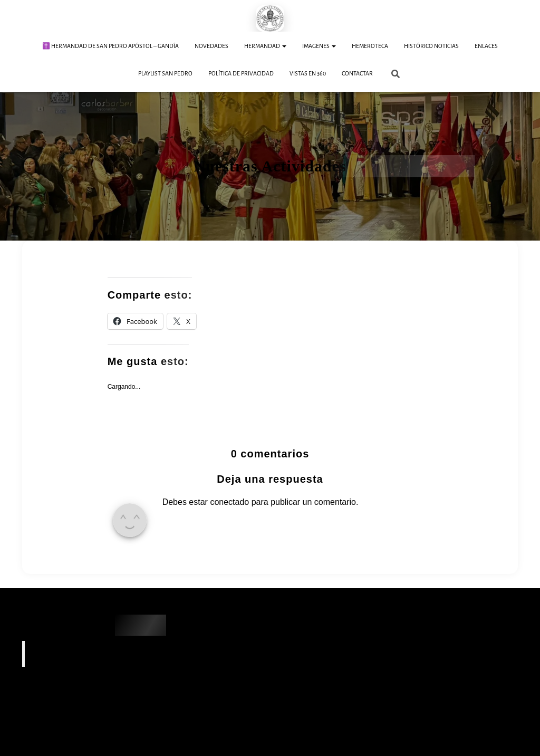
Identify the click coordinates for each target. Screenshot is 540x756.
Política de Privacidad (241, 73)
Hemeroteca (370, 46)
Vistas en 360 (308, 73)
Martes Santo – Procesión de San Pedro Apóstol (93, 731)
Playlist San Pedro (165, 73)
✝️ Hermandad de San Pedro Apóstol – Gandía (110, 46)
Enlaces (486, 46)
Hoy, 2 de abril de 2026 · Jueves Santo (76, 712)
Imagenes (319, 46)
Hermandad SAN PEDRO (81, 653)
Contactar (357, 73)
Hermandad (265, 46)
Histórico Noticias (431, 46)
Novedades (211, 46)
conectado (229, 501)
